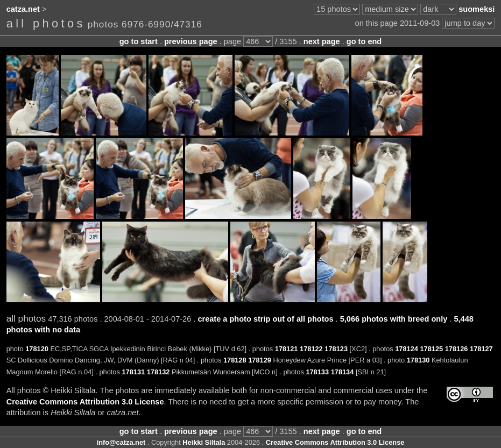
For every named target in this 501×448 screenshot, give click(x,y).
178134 (343, 372)
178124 (407, 349)
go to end (364, 41)
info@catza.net (121, 442)
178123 (336, 349)
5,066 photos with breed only (394, 319)
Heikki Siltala (204, 442)
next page (322, 41)
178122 (311, 349)
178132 (158, 372)
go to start (139, 41)
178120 (37, 349)
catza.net (23, 9)
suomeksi (477, 9)
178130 (418, 360)
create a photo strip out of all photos (265, 319)
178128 (235, 360)
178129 (260, 360)
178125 (431, 349)
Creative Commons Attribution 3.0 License (85, 402)
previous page (191, 41)
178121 (287, 349)
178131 (133, 372)
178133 (317, 372)
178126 (457, 349)
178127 (481, 349)
